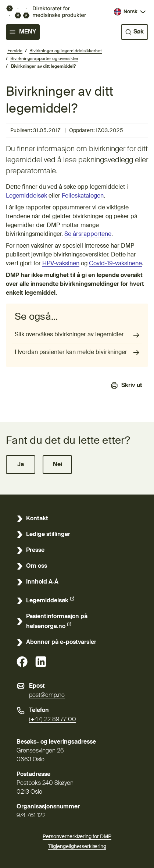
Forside (15, 51)
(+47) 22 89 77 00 (53, 720)
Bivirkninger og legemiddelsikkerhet (66, 51)
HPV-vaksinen (61, 264)
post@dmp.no (47, 695)
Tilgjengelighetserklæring (77, 846)
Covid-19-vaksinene (115, 264)
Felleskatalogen (83, 196)
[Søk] (135, 32)
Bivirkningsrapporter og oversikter (44, 59)
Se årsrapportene (88, 234)
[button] (21, 465)
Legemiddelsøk (27, 196)
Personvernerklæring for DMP (77, 837)
